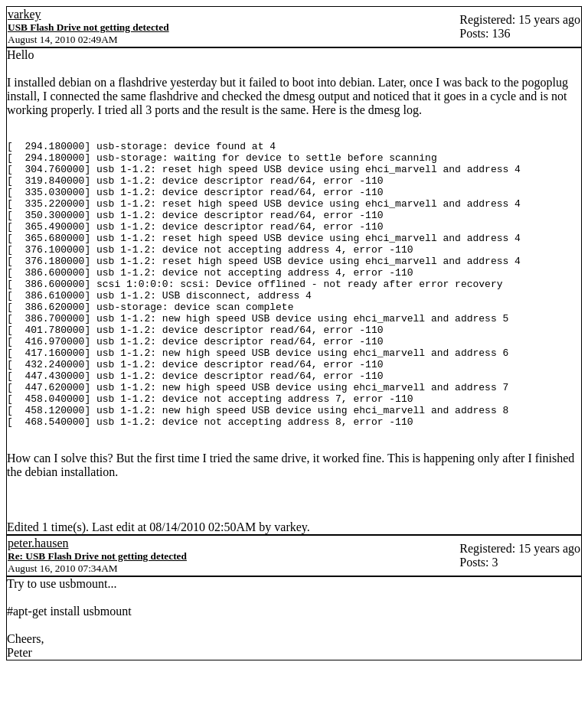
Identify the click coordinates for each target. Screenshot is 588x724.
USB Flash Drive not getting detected (88, 27)
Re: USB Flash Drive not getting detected (97, 613)
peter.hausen (38, 600)
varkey (24, 14)
